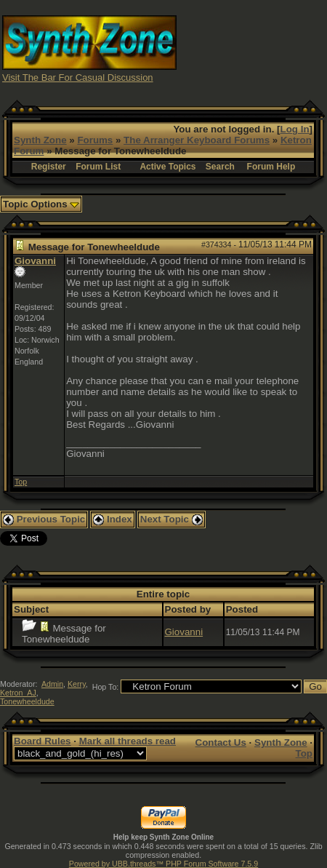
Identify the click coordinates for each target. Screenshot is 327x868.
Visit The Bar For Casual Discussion (78, 77)
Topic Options (41, 204)
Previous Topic (44, 519)
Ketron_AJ (18, 693)
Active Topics (167, 167)
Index (113, 519)
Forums (95, 140)
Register (49, 167)
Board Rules (43, 741)
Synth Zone (40, 140)
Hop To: (106, 687)
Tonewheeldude (27, 701)
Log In (295, 129)
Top (21, 482)
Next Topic (171, 519)
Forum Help (271, 167)
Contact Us (221, 742)
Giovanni (35, 261)
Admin (52, 684)
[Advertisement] (252, 48)
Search (220, 167)
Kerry (77, 684)
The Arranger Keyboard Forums (197, 140)
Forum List (98, 167)
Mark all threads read (128, 741)
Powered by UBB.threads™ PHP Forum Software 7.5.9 (163, 864)
